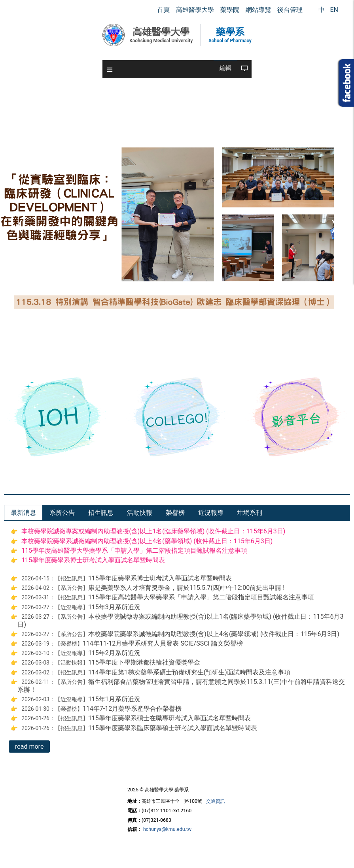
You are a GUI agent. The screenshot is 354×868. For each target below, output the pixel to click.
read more (29, 747)
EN (334, 10)
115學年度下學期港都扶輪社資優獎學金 (144, 662)
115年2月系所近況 (114, 653)
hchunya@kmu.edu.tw (167, 829)
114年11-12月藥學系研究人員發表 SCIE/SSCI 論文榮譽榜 (163, 643)
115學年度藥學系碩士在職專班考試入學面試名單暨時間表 (169, 718)
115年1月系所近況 (114, 699)
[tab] (23, 513)
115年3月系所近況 (114, 607)
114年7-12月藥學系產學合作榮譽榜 (132, 709)
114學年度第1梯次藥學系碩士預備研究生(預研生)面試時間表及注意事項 (189, 672)
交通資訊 (216, 801)
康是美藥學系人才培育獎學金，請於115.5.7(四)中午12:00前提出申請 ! (186, 588)
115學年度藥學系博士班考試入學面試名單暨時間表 (93, 560)
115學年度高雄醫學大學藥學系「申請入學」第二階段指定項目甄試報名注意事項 (134, 551)
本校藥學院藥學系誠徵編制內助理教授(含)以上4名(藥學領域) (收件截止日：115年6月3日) (147, 541)
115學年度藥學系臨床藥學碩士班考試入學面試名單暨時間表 (173, 728)
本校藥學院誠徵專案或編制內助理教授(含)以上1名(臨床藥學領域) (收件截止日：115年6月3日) (153, 531)
